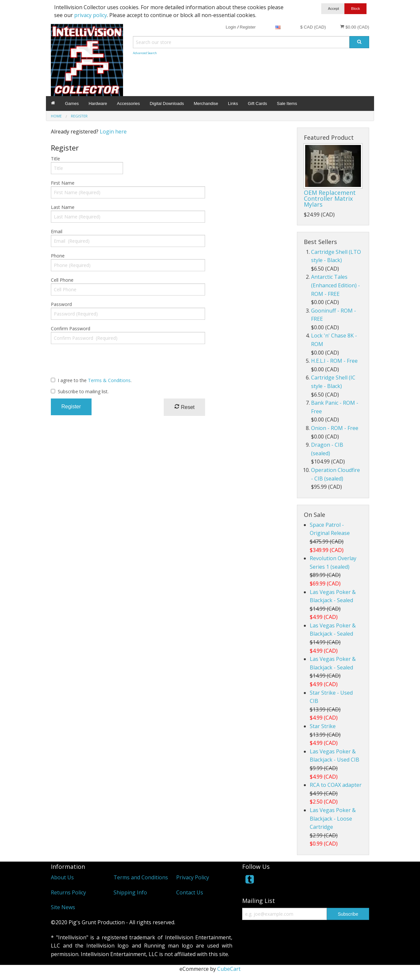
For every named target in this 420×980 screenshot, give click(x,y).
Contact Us (190, 892)
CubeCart (229, 969)
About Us (62, 877)
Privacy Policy (193, 877)
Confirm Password (71, 328)
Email (57, 231)
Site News (63, 907)
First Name (63, 183)
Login (231, 27)
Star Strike (323, 726)
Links (233, 103)
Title (55, 159)
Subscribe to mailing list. (83, 391)
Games (72, 103)
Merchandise (206, 103)
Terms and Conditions (141, 877)
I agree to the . (95, 380)
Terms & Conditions (109, 380)
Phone (58, 256)
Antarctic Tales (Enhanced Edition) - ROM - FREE (336, 285)
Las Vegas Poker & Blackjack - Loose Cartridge (333, 818)
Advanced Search (145, 53)
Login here (113, 132)
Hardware (98, 103)
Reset (184, 407)
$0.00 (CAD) (355, 27)
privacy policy (91, 15)
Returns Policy (68, 892)
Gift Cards (257, 103)
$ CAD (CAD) (313, 27)
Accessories (128, 103)
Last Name (63, 207)
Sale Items (287, 103)
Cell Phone (62, 280)
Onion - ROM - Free (335, 428)
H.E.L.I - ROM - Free (334, 361)
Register (248, 27)
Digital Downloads (167, 103)
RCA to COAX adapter (336, 785)
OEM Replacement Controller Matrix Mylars (330, 198)
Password (61, 304)
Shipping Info (130, 892)
